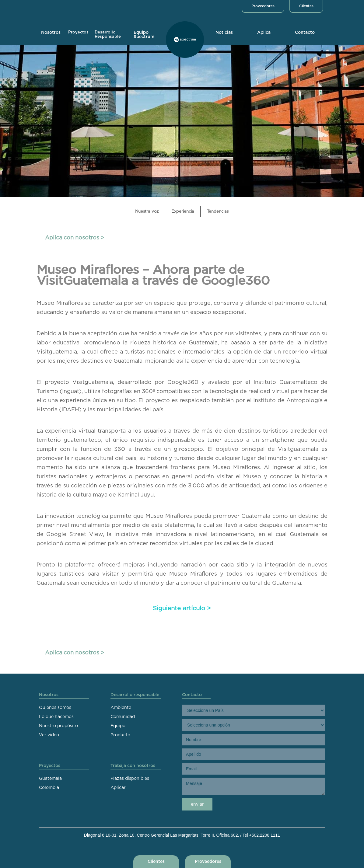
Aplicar (118, 788)
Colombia (49, 788)
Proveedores (263, 6)
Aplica (264, 33)
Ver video (49, 735)
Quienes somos (55, 708)
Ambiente (121, 708)
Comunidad (123, 717)
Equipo (118, 726)
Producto (120, 735)
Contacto (305, 33)
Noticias (224, 33)
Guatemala (50, 779)
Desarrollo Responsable (108, 35)
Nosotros (51, 33)
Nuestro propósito (58, 726)
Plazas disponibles (130, 779)
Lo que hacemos (56, 717)
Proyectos (78, 32)
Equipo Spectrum (144, 35)
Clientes (306, 6)
